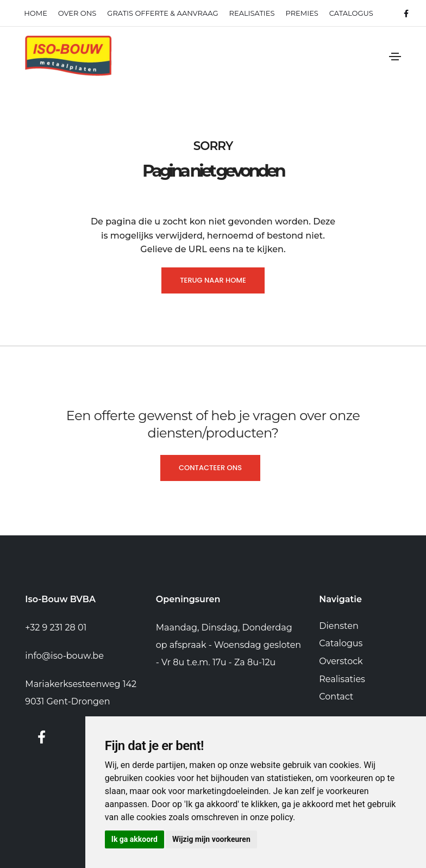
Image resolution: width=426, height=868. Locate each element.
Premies (302, 13)
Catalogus (351, 13)
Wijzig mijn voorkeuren (211, 839)
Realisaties (342, 679)
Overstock (341, 661)
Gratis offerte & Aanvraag (162, 13)
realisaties (252, 13)
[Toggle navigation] (395, 57)
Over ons (77, 13)
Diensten (339, 626)
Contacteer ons (210, 468)
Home (36, 13)
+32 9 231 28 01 (56, 627)
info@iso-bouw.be (64, 656)
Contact (336, 697)
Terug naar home (213, 280)
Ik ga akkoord (134, 839)
